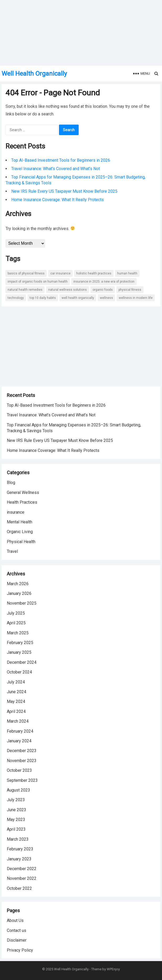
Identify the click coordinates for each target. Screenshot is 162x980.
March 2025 (18, 633)
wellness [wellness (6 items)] (106, 298)
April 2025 (16, 623)
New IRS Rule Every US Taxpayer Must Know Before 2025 (64, 191)
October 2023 (19, 770)
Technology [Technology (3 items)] (16, 298)
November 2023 (22, 761)
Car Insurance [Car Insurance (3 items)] (60, 273)
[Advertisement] (81, 350)
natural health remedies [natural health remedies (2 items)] (25, 290)
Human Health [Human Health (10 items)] (127, 273)
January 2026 (19, 593)
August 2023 (18, 790)
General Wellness (23, 492)
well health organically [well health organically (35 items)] (78, 298)
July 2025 (16, 613)
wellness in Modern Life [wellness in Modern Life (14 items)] (136, 298)
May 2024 (16, 701)
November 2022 (22, 878)
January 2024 (19, 741)
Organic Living (20, 532)
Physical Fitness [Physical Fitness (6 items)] (130, 290)
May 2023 (16, 820)
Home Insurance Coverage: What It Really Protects (58, 200)
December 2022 (22, 869)
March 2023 (18, 839)
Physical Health (21, 542)
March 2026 (18, 584)
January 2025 (19, 652)
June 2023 (17, 810)
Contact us (17, 930)
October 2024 (19, 672)
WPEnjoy (113, 969)
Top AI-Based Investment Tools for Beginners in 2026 (61, 160)
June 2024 (17, 692)
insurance (16, 512)
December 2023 (22, 751)
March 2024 (18, 721)
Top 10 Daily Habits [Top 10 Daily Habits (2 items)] (43, 298)
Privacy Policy (20, 950)
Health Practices (22, 502)
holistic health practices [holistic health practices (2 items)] (94, 273)
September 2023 (22, 780)
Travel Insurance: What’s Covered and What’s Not (56, 169)
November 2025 (22, 603)
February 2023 (20, 849)
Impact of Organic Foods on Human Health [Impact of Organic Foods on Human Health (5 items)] (38, 282)
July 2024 (16, 682)
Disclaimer (17, 940)
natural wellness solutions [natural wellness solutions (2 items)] (67, 290)
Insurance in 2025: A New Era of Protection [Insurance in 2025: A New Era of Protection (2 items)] (104, 282)
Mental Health (20, 522)
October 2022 (19, 888)
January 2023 (19, 859)
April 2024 (16, 711)
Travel (12, 551)
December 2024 (22, 662)
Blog (11, 483)
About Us (15, 920)
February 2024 (20, 731)
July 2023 (16, 800)
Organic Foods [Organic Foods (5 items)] (103, 290)
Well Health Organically (34, 74)
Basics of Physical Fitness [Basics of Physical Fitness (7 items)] (26, 273)
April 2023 (16, 829)
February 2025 (20, 643)
